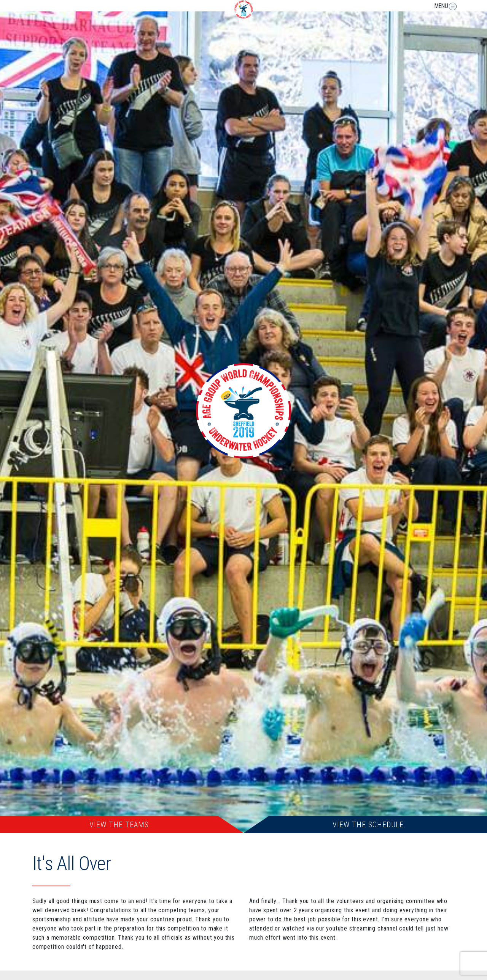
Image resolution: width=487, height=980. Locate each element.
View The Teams (119, 825)
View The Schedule (368, 825)
